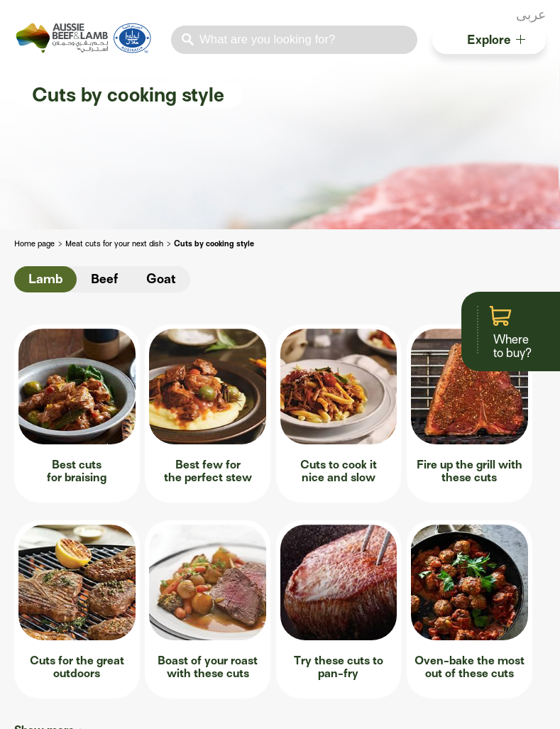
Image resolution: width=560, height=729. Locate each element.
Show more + (49, 488)
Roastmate (329, 594)
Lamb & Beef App (339, 615)
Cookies (527, 710)
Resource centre (53, 655)
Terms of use (342, 710)
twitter (485, 16)
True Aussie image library (485, 655)
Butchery (162, 544)
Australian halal (461, 572)
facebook (467, 16)
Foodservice (49, 544)
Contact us (235, 710)
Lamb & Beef (99, 710)
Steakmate (328, 573)
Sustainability (47, 634)
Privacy (440, 710)
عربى (531, 15)
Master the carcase (182, 572)
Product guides (460, 634)
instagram (504, 16)
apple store (23, 709)
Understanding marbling (195, 614)
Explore (496, 40)
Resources (454, 544)
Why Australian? (54, 572)
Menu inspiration (54, 614)
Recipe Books (456, 593)
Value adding (168, 655)
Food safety (452, 614)
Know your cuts (173, 593)
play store (48, 709)
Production (40, 593)
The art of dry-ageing (187, 634)
